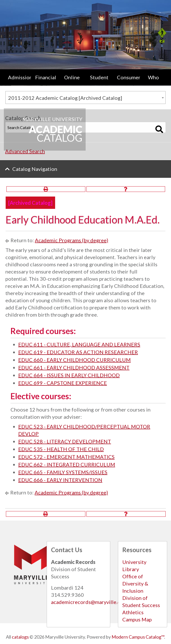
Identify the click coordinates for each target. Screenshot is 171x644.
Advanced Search (25, 151)
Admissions (19, 77)
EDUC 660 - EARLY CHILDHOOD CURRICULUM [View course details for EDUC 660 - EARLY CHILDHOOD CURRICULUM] (74, 360)
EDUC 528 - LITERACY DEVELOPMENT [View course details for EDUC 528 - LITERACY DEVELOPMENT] (65, 441)
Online (72, 77)
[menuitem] (17, 82)
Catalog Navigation (35, 169)
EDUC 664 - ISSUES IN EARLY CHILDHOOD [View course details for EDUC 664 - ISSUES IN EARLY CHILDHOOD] (69, 375)
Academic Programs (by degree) (72, 240)
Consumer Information (128, 82)
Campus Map (137, 619)
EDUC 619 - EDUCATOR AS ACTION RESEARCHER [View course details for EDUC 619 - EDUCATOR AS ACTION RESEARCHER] (78, 352)
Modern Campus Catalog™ (138, 637)
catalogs (20, 637)
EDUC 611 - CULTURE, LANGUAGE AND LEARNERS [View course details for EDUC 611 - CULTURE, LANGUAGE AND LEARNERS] (79, 344)
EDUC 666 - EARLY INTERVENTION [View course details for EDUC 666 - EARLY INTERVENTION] (60, 480)
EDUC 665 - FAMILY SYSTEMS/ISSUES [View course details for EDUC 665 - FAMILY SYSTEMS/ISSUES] (63, 472)
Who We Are (154, 82)
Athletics (133, 612)
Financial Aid (46, 82)
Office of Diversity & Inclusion (135, 583)
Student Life (99, 82)
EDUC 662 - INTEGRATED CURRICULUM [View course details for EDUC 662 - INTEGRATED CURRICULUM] (67, 464)
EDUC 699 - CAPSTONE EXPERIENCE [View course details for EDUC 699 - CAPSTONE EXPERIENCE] (63, 383)
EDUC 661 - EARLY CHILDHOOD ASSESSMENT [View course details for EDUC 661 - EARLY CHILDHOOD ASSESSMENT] (74, 367)
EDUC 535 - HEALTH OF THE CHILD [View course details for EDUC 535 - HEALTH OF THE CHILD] (61, 449)
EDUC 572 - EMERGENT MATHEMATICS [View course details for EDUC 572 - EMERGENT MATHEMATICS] (66, 457)
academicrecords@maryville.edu (89, 602)
